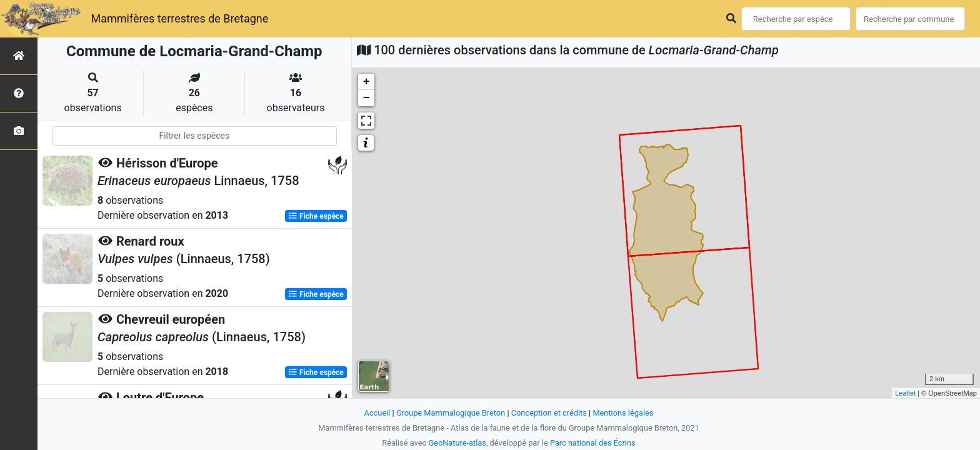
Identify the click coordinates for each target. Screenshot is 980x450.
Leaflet (905, 393)
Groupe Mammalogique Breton (451, 413)
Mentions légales (623, 413)
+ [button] (367, 82)
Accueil (377, 413)
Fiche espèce (316, 216)
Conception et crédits (549, 413)
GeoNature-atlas (457, 443)
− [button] (367, 98)
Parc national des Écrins (593, 443)
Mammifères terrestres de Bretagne (179, 18)
